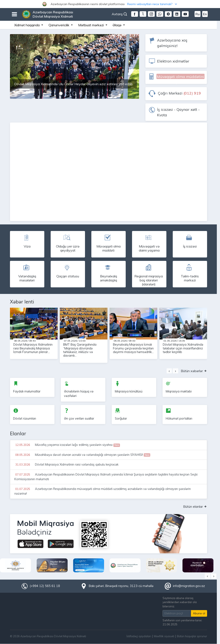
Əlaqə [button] (117, 25)
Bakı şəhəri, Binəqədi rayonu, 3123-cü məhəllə (121, 586)
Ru (198, 14)
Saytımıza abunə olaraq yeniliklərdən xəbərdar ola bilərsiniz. (180, 602)
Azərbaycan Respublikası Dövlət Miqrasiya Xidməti (53, 14)
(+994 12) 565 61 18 (45, 586)
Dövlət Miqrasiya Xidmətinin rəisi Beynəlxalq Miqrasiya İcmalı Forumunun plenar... (33, 348)
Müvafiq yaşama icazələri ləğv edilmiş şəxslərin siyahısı (67, 445)
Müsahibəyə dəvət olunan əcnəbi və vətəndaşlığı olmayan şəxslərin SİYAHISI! (82, 455)
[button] (110, 4)
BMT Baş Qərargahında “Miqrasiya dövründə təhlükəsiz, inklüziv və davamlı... (80, 350)
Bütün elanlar (195, 506)
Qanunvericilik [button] (59, 25)
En (205, 14)
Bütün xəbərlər (194, 371)
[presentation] (169, 371)
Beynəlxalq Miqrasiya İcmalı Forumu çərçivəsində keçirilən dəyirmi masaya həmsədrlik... (133, 348)
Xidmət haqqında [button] (27, 25)
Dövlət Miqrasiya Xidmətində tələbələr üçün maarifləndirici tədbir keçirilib (183, 348)
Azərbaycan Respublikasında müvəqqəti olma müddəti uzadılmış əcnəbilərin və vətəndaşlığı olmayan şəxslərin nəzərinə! (103, 491)
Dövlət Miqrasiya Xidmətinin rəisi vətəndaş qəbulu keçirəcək (66, 465)
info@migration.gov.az (189, 586)
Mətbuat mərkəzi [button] (91, 25)
